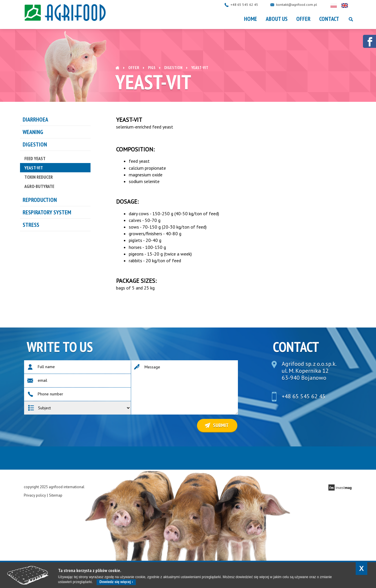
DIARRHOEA (35, 120)
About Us (277, 19)
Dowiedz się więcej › (116, 582)
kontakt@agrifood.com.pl (302, 4)
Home (251, 19)
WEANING (33, 132)
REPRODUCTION (40, 200)
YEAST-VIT (34, 168)
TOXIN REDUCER (39, 177)
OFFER (303, 19)
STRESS (31, 225)
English (350, 6)
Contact (329, 19)
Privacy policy (35, 495)
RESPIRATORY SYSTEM (47, 212)
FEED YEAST (35, 158)
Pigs (152, 68)
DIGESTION (173, 68)
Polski (339, 6)
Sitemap (56, 495)
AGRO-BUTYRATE (39, 186)
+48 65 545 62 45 (250, 4)
